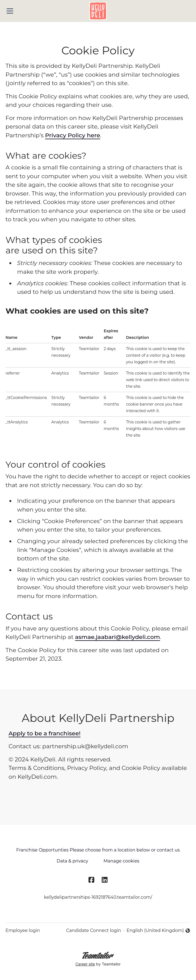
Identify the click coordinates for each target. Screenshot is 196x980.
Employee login (23, 930)
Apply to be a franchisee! (44, 733)
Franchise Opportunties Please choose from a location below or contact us (98, 850)
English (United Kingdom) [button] (159, 931)
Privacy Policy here (73, 135)
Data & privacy (72, 861)
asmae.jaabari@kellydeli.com (117, 637)
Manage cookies (121, 861)
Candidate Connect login (94, 930)
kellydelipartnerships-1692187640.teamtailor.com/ (98, 897)
